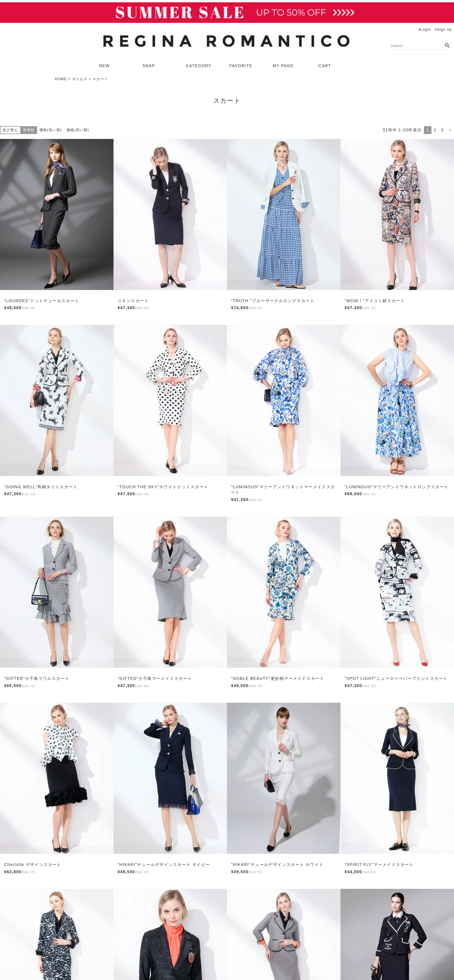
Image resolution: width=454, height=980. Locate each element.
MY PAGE (283, 66)
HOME (61, 79)
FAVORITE (241, 66)
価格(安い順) (51, 130)
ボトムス (80, 79)
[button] (450, 130)
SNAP (149, 66)
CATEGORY (199, 66)
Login (426, 30)
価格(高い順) (78, 130)
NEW (104, 66)
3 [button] (442, 130)
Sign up (444, 30)
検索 (447, 46)
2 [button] (435, 130)
